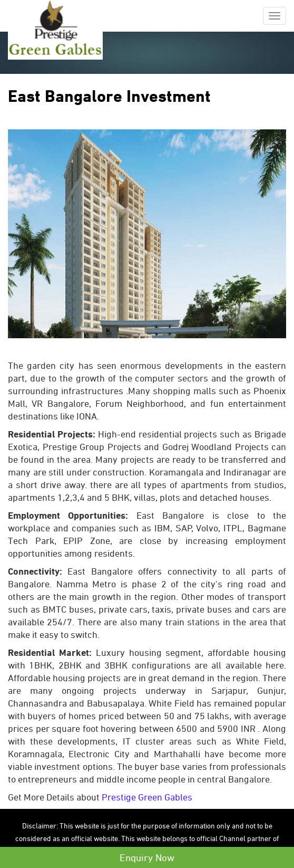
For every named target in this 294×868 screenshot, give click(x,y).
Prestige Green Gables (147, 797)
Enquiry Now (147, 857)
